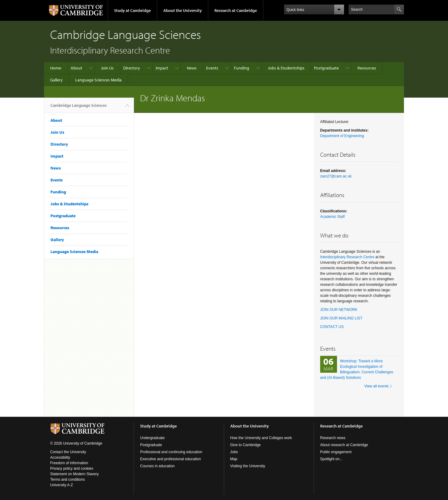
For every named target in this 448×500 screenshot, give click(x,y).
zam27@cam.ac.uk (336, 176)
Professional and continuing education (171, 452)
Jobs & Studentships (286, 68)
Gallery (56, 80)
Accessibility (60, 457)
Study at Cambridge (132, 10)
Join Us (107, 68)
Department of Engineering (342, 136)
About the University (183, 10)
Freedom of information (69, 463)
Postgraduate (326, 68)
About (76, 68)
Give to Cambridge (246, 445)
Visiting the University (248, 466)
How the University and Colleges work (261, 438)
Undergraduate (152, 438)
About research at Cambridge (344, 445)
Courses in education (157, 466)
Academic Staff (332, 217)
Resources (367, 68)
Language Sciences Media (98, 80)
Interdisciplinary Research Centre (347, 257)
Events (212, 68)
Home (56, 68)
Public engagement (336, 452)
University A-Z (62, 485)
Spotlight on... (331, 459)
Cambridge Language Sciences (79, 108)
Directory (132, 68)
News (192, 68)
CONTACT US (332, 327)
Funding (242, 68)
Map (234, 459)
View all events (376, 386)
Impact (162, 68)
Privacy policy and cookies (72, 468)
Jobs (234, 452)
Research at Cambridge (236, 10)
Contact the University (68, 452)
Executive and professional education (170, 459)
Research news (333, 438)
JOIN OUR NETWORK (339, 310)
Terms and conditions (67, 479)
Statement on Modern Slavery (74, 474)
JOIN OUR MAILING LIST (341, 318)
